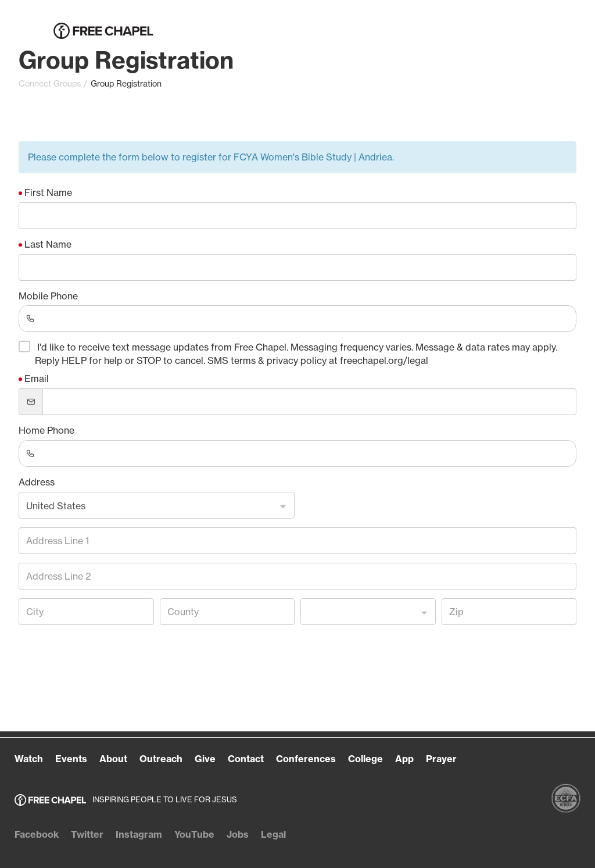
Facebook (37, 834)
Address (37, 482)
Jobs (238, 834)
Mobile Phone (48, 296)
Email (37, 378)
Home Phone (46, 430)
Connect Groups (50, 84)
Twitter (87, 834)
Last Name (48, 244)
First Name (48, 192)
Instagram (139, 834)
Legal (273, 834)
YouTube (194, 834)
